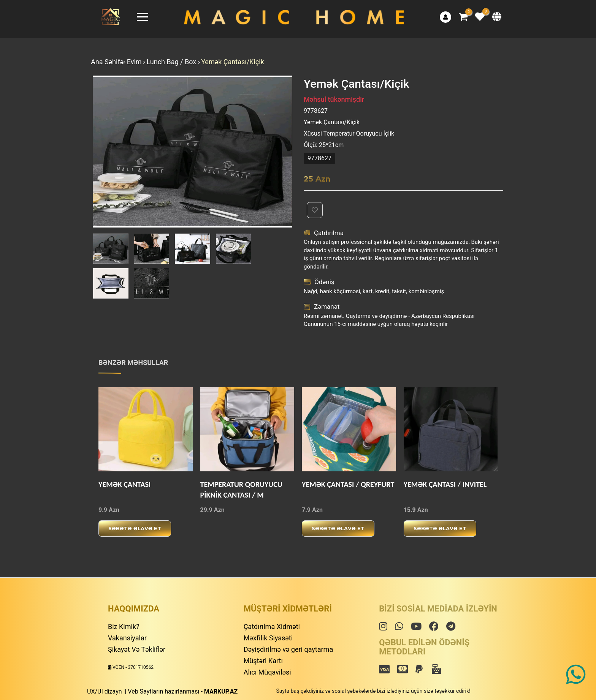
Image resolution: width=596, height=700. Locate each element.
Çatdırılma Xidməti (272, 627)
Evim (135, 62)
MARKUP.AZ (221, 691)
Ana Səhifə (107, 62)
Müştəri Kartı (263, 661)
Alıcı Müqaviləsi (267, 672)
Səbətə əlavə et (135, 528)
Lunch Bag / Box (172, 62)
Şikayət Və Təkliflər (137, 649)
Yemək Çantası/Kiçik (233, 62)
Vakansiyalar (127, 638)
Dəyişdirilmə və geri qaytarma (288, 649)
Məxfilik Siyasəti (268, 638)
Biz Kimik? (124, 627)
